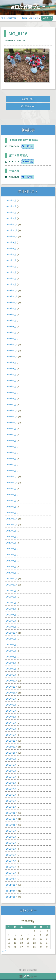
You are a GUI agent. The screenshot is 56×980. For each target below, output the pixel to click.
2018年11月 (12, 633)
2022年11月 (12, 417)
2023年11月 (12, 351)
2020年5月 (11, 555)
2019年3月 (11, 621)
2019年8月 (11, 597)
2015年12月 (12, 813)
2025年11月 (12, 230)
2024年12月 (12, 291)
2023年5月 (11, 387)
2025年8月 (11, 249)
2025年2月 (11, 278)
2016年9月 (11, 759)
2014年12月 (12, 885)
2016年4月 (11, 789)
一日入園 (14, 171)
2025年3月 (11, 272)
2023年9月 (11, 362)
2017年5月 (11, 723)
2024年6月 (11, 315)
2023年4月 (11, 393)
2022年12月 (12, 411)
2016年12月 (12, 741)
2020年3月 (11, 567)
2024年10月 (12, 303)
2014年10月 (12, 897)
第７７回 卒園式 (18, 156)
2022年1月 (11, 471)
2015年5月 (11, 855)
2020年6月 (11, 549)
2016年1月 (11, 807)
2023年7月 (11, 374)
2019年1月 (11, 627)
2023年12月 (12, 345)
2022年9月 (11, 429)
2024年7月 (11, 308)
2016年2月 (11, 801)
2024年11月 (12, 296)
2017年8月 (11, 705)
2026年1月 (11, 218)
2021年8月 (11, 495)
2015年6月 (11, 849)
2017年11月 (12, 687)
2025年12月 (12, 224)
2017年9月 (11, 699)
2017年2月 (11, 735)
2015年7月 (11, 843)
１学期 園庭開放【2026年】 (25, 140)
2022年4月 (11, 453)
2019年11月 (12, 585)
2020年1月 (11, 573)
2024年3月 (11, 327)
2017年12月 (12, 681)
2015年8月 (11, 837)
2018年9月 (11, 639)
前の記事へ (28, 106)
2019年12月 (12, 579)
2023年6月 (11, 381)
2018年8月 (11, 645)
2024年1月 (11, 339)
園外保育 (34, 18)
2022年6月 (11, 441)
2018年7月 (11, 651)
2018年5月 (11, 663)
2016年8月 (11, 765)
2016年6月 (11, 777)
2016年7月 (11, 771)
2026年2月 (11, 212)
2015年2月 (11, 873)
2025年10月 (12, 237)
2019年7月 (11, 603)
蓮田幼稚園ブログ (10, 18)
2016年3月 (11, 795)
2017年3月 (11, 729)
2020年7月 (11, 543)
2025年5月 (11, 260)
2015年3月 (11, 867)
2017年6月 (11, 717)
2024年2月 (11, 333)
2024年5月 (11, 320)
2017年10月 (12, 693)
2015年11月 (12, 819)
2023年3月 (11, 399)
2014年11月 (12, 891)
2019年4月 (11, 615)
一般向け (24, 18)
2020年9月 (11, 531)
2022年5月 (11, 447)
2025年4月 (11, 266)
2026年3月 (11, 206)
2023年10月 (12, 357)
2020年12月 (12, 519)
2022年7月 (11, 435)
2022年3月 (11, 459)
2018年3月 (11, 669)
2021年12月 (12, 477)
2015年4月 (11, 861)
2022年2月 (11, 465)
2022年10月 (12, 423)
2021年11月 (12, 483)
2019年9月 (11, 591)
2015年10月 (12, 825)
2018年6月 (11, 657)
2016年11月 (12, 747)
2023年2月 (11, 405)
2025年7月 (11, 254)
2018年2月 (11, 675)
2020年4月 (11, 561)
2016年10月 (12, 753)
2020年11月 (12, 525)
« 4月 (4, 951)
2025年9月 (11, 242)
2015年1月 (11, 879)
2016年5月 (11, 783)
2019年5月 (11, 609)
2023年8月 (11, 369)
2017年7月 (11, 711)
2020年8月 (11, 537)
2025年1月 (11, 284)
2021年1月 (11, 513)
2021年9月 (11, 489)
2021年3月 (11, 507)
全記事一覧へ (28, 99)
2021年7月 (11, 501)
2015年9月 (11, 831)
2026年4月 (11, 200)
